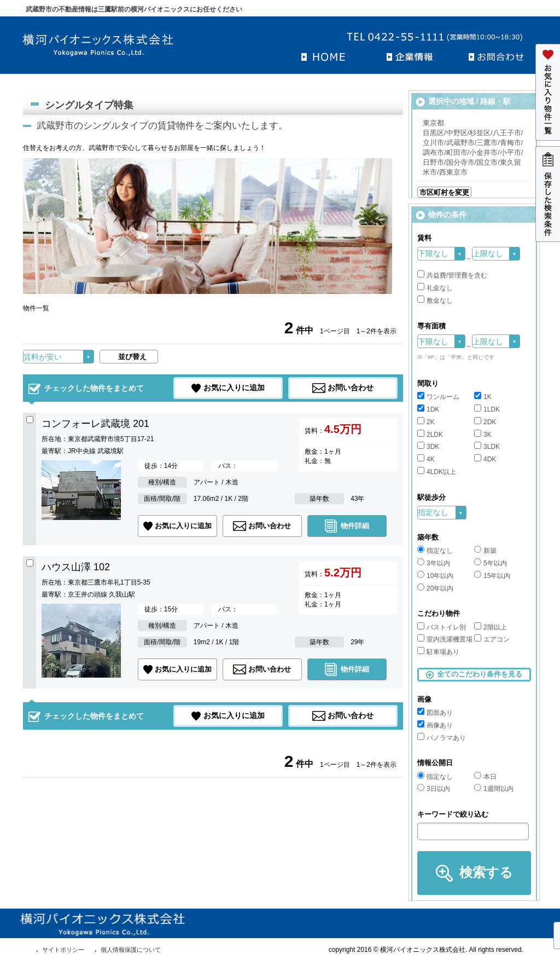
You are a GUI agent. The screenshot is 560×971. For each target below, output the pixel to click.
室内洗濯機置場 (445, 639)
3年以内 (434, 563)
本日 (485, 777)
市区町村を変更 (444, 192)
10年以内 (435, 576)
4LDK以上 (437, 472)
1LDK (487, 409)
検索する (486, 872)
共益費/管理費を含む (452, 275)
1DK (428, 409)
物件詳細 (355, 526)
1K (483, 397)
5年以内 (491, 563)
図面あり (435, 713)
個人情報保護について (131, 950)
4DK (485, 459)
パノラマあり (442, 738)
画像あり (435, 725)
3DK (428, 447)
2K (426, 422)
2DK (485, 422)
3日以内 (434, 789)
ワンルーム (438, 397)
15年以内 (492, 576)
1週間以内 (494, 789)
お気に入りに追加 (234, 388)
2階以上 (491, 627)
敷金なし (435, 300)
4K (426, 459)
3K (483, 435)
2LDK (430, 435)
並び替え (132, 357)
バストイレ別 (442, 627)
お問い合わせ (351, 388)
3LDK (487, 447)
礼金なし (435, 288)
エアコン (492, 639)
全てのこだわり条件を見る (480, 674)
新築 (485, 551)
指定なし (435, 551)
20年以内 (435, 588)
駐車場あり (438, 652)
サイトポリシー (63, 950)
